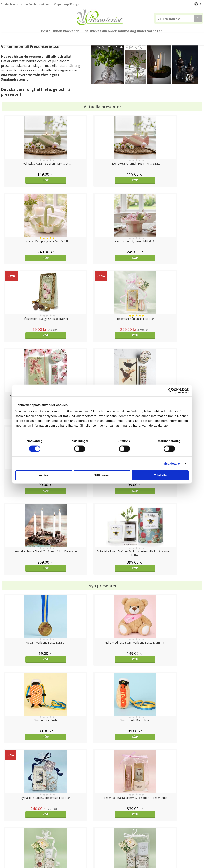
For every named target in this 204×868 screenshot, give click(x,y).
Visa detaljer (172, 463)
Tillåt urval (102, 475)
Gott (87, 46)
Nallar (5, 855)
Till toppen (102, 811)
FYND (119, 46)
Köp (26, 180)
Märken (104, 46)
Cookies (6, 825)
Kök (177, 37)
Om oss (6, 843)
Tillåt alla (160, 475)
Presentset (118, 37)
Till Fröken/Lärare (57, 37)
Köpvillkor (7, 837)
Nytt (11, 38)
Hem (162, 37)
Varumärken (9, 831)
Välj (178, 595)
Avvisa (44, 475)
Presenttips (142, 37)
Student (80, 38)
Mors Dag (29, 37)
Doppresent (9, 861)
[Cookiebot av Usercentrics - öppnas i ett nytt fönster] (171, 390)
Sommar (96, 38)
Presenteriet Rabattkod (17, 849)
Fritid (192, 37)
